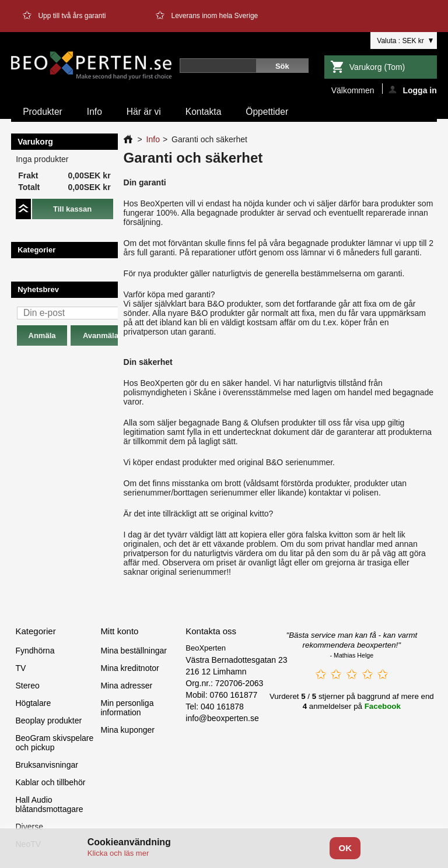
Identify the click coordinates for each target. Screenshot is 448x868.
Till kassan (72, 209)
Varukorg (377, 67)
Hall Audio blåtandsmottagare (49, 804)
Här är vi (144, 112)
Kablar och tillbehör (50, 782)
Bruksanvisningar (46, 765)
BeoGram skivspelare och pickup (54, 743)
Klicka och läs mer (118, 853)
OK (345, 848)
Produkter (43, 112)
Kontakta (204, 112)
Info (94, 112)
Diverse (29, 827)
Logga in (412, 90)
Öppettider (267, 112)
